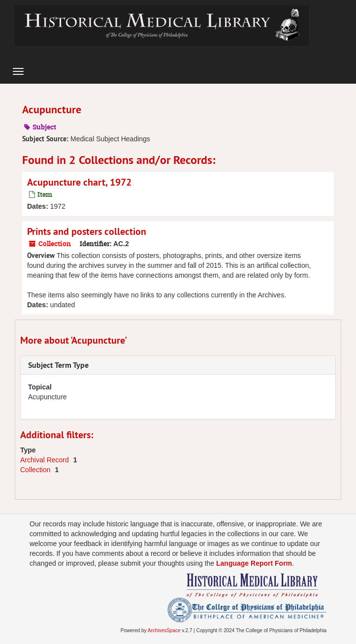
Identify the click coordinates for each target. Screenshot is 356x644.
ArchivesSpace (164, 630)
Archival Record (46, 460)
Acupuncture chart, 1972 (79, 182)
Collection (36, 470)
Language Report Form (254, 563)
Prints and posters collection (87, 231)
